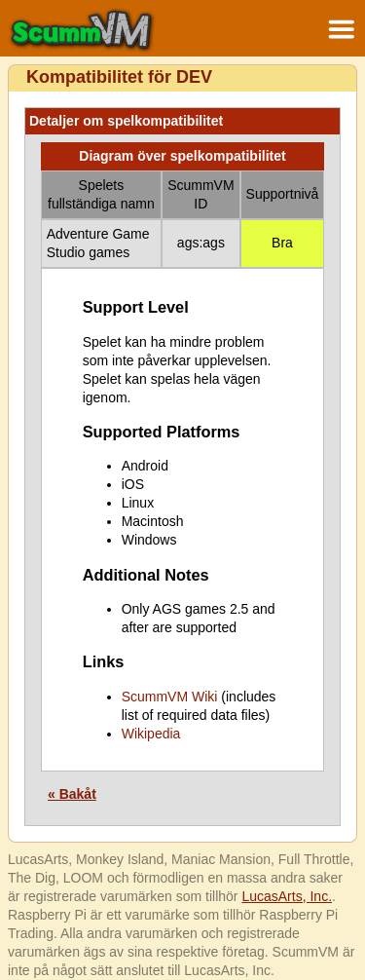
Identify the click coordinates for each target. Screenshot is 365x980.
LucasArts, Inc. (287, 896)
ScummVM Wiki (170, 697)
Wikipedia (151, 734)
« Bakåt (72, 794)
